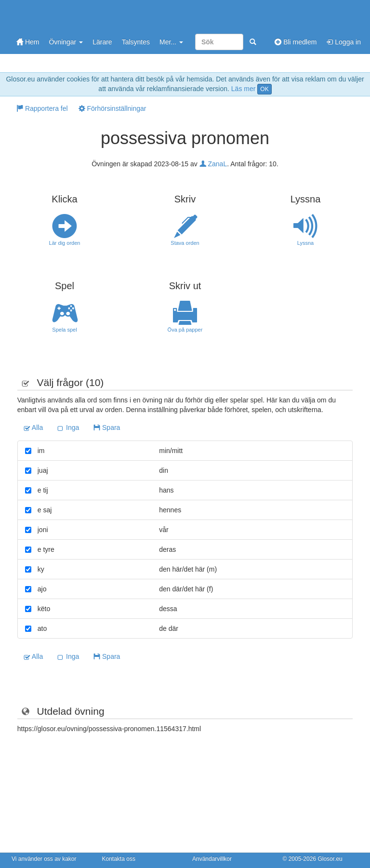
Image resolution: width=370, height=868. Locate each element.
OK (264, 89)
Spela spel (65, 317)
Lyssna (305, 230)
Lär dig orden (65, 230)
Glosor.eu (330, 859)
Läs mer (244, 89)
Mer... (171, 42)
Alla (33, 427)
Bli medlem (296, 42)
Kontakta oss (119, 859)
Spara (107, 427)
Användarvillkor (212, 859)
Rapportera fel (42, 108)
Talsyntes (136, 42)
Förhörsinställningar (112, 108)
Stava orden (185, 230)
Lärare (102, 42)
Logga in (344, 42)
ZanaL (213, 164)
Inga (68, 427)
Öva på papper (185, 317)
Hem (28, 42)
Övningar (66, 42)
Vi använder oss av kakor (44, 859)
